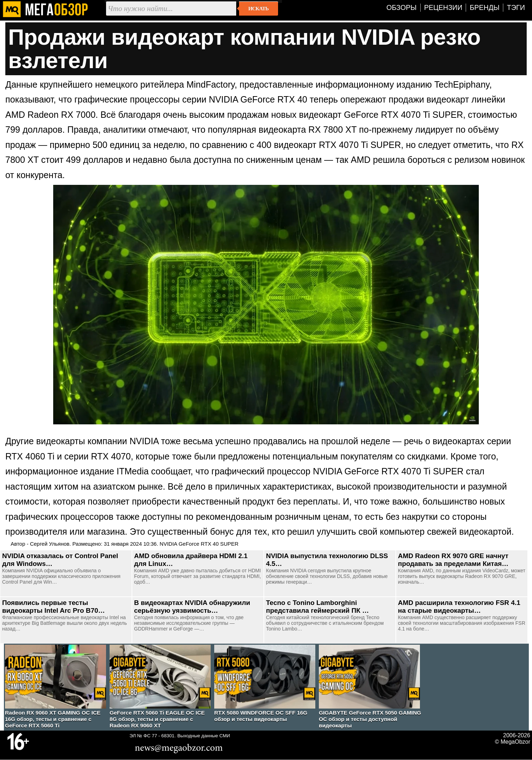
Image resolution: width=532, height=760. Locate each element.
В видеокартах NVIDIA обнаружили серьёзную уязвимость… (192, 607)
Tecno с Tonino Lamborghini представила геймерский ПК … (317, 607)
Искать (258, 9)
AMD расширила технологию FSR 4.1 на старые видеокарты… (459, 607)
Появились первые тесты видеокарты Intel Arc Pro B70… (54, 607)
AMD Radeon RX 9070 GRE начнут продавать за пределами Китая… (453, 560)
